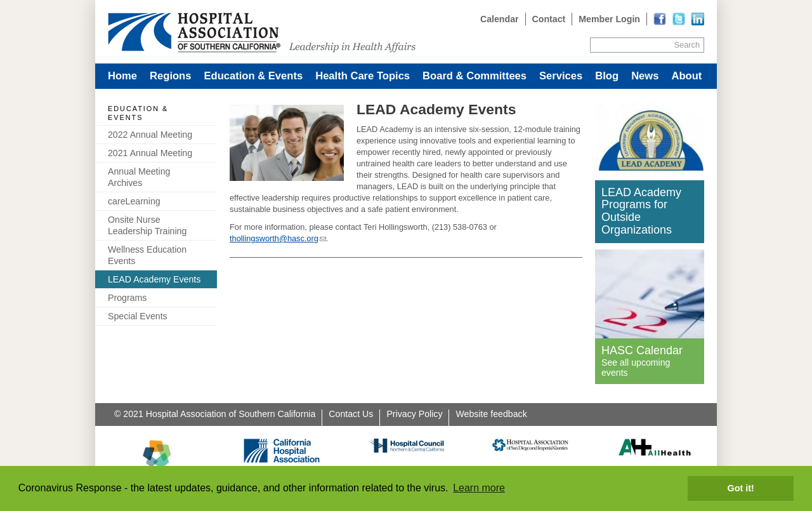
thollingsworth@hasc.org (274, 238)
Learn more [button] (479, 488)
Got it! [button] (741, 488)
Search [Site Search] (687, 45)
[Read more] (698, 19)
